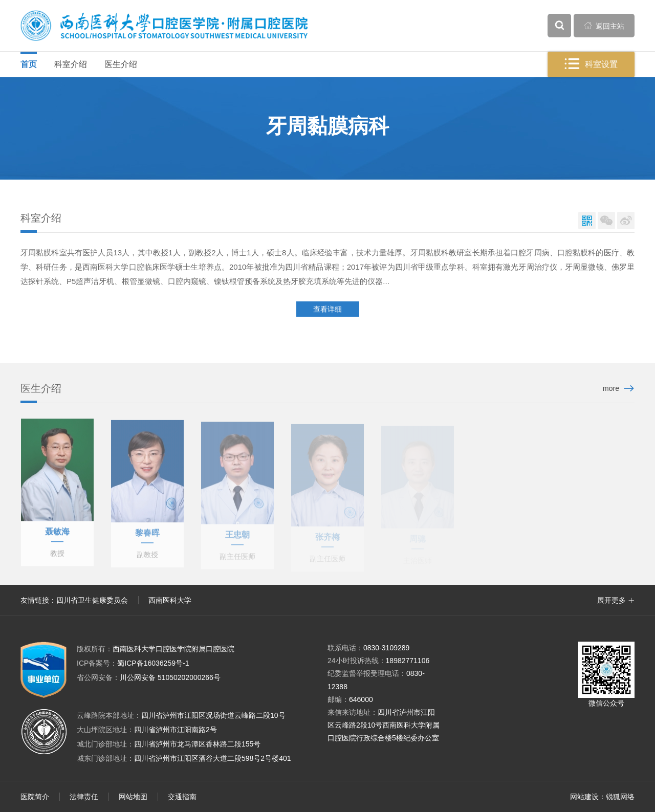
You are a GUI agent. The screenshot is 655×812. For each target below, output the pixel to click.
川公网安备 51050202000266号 (149, 677)
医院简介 (35, 797)
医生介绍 (121, 64)
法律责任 (84, 797)
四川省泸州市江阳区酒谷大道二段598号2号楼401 (213, 758)
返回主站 (604, 26)
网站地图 (133, 797)
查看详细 (327, 310)
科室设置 (592, 64)
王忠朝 (237, 539)
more (611, 388)
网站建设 (584, 797)
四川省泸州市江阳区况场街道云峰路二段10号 (213, 715)
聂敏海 (57, 535)
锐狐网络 (620, 797)
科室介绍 (71, 64)
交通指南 (182, 797)
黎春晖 (147, 537)
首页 (29, 64)
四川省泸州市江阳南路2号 (176, 730)
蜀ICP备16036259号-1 (133, 663)
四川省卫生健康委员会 (92, 600)
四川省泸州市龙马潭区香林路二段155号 (197, 744)
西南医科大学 (170, 600)
